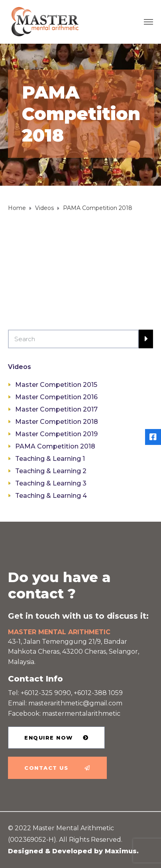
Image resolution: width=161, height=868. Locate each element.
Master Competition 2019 (56, 434)
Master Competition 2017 (56, 409)
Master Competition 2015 (56, 385)
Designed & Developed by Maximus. (73, 851)
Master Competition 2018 (57, 422)
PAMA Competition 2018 (55, 446)
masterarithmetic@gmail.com (75, 703)
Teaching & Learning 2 (51, 471)
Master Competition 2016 (56, 397)
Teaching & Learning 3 (51, 483)
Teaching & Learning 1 (50, 459)
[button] (56, 738)
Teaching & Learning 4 (51, 496)
